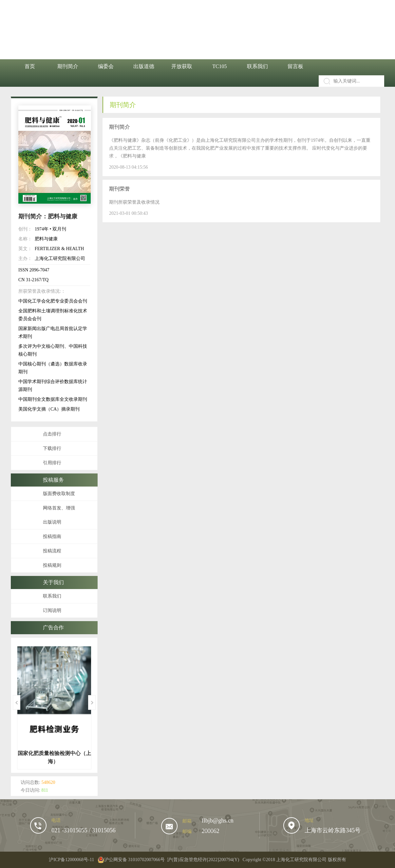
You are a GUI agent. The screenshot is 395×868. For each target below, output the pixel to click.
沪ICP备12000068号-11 (71, 860)
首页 (30, 66)
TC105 (219, 66)
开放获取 (182, 66)
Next (92, 702)
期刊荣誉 (120, 189)
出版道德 (144, 66)
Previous (17, 702)
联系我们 (257, 66)
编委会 (106, 66)
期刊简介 (68, 66)
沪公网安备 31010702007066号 (131, 860)
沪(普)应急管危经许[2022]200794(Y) (203, 860)
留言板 (295, 66)
